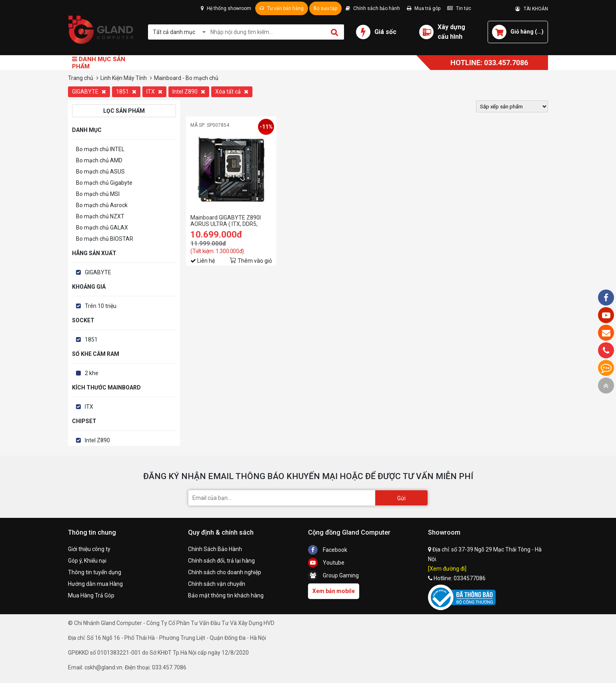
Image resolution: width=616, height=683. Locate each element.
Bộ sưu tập (325, 8)
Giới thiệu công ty (89, 549)
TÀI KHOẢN (532, 9)
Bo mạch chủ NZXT (100, 216)
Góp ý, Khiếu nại (87, 561)
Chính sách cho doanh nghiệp (225, 572)
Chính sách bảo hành (373, 8)
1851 (126, 92)
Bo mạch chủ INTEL (100, 149)
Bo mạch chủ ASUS (100, 172)
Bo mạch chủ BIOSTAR (105, 239)
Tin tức (459, 8)
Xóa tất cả (232, 92)
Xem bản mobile (334, 591)
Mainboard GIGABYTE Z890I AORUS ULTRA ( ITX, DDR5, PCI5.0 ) (226, 221)
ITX (154, 92)
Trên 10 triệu (101, 306)
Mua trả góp (424, 8)
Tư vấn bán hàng (282, 8)
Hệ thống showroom (226, 8)
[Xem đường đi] (447, 569)
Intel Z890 (189, 92)
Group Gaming (333, 575)
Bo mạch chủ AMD (99, 160)
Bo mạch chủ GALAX (102, 228)
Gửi (401, 498)
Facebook (328, 550)
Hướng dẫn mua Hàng (95, 584)
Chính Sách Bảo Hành (215, 549)
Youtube (326, 563)
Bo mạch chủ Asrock (102, 205)
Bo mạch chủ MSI (98, 194)
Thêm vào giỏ (255, 261)
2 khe (92, 373)
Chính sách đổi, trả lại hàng (221, 561)
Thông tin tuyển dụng (95, 572)
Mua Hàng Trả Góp (91, 595)
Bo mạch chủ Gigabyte (104, 183)
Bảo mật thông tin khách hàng (226, 595)
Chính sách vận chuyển (217, 584)
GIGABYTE (89, 92)
